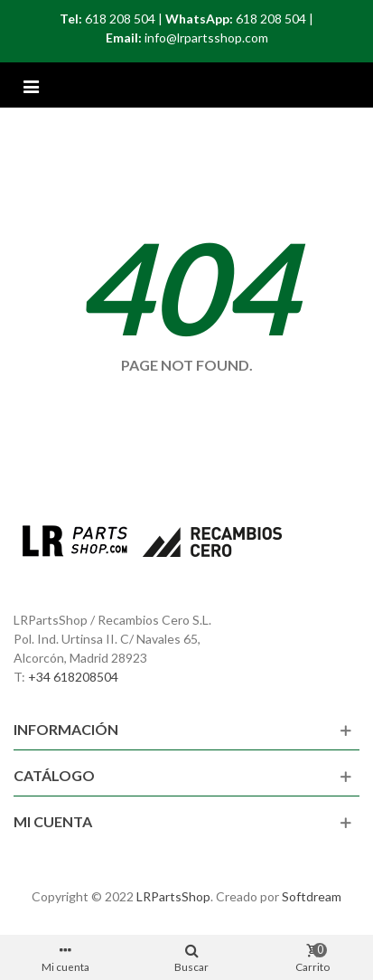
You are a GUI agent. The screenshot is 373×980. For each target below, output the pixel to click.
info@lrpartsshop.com (206, 38)
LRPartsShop (173, 896)
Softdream (312, 896)
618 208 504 (120, 19)
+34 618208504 (73, 677)
